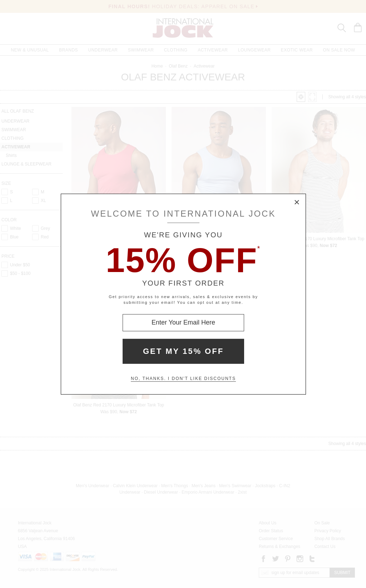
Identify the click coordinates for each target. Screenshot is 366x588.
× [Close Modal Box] (297, 202)
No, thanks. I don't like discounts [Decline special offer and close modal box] (183, 379)
